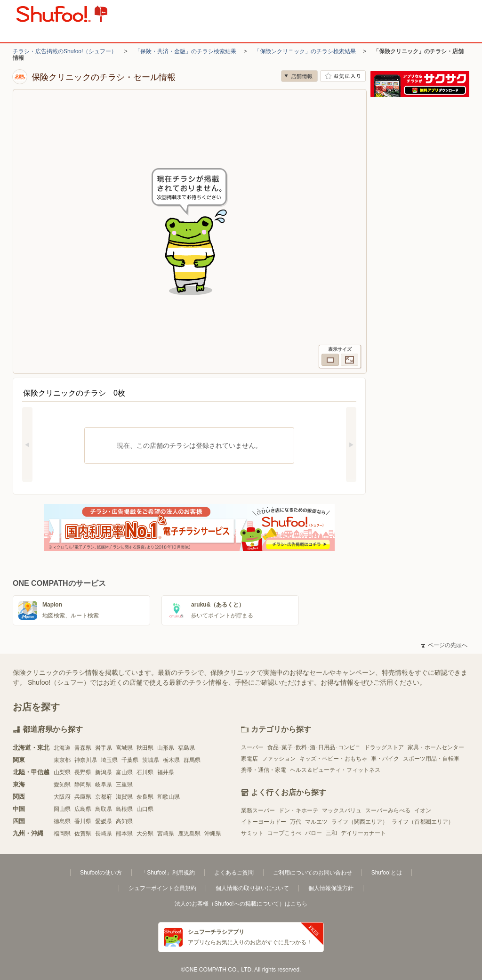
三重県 (124, 785)
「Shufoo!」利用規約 (168, 873)
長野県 (83, 772)
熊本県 (124, 834)
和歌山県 (169, 797)
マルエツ (316, 822)
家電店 (249, 759)
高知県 (124, 821)
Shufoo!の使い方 (101, 873)
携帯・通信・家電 (264, 770)
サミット (252, 833)
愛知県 (62, 785)
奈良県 (145, 797)
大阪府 (62, 797)
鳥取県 (104, 809)
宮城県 (124, 748)
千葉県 (130, 760)
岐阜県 (104, 785)
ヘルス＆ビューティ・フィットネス (335, 770)
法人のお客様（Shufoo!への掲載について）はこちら (241, 904)
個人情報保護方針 (331, 888)
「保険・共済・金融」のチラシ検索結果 (185, 51)
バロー (313, 833)
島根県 (124, 809)
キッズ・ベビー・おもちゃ (333, 759)
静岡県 (83, 785)
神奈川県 (86, 760)
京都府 (104, 797)
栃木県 (171, 760)
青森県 (83, 748)
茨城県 (151, 760)
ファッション (279, 759)
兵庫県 (83, 797)
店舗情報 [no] (299, 76)
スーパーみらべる (388, 810)
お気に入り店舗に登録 (343, 76)
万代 (296, 822)
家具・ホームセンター (436, 747)
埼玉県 (109, 760)
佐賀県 (83, 834)
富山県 (124, 772)
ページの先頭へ (444, 645)
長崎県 (104, 834)
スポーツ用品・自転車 (431, 759)
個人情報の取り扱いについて (252, 888)
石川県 (145, 772)
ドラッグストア (384, 747)
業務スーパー (258, 810)
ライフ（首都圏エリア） (423, 822)
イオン (423, 810)
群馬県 (192, 760)
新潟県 (104, 772)
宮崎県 (166, 834)
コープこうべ (284, 833)
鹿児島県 (189, 834)
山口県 (145, 809)
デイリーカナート (363, 833)
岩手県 (104, 748)
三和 (331, 833)
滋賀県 (124, 797)
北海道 (62, 748)
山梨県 (62, 772)
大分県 (145, 834)
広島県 (83, 809)
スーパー (252, 747)
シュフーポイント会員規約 (162, 888)
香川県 (83, 821)
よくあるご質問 (234, 873)
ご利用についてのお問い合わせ (313, 873)
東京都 (62, 760)
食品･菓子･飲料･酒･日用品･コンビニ (314, 747)
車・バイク (385, 759)
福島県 (186, 748)
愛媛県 (104, 821)
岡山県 (62, 809)
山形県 (166, 748)
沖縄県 (213, 834)
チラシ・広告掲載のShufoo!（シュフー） (65, 51)
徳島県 (62, 821)
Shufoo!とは (387, 873)
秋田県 (145, 748)
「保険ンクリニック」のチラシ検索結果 (305, 51)
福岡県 (62, 834)
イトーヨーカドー (264, 822)
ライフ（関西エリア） (360, 822)
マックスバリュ (342, 810)
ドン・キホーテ (298, 810)
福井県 (166, 772)
